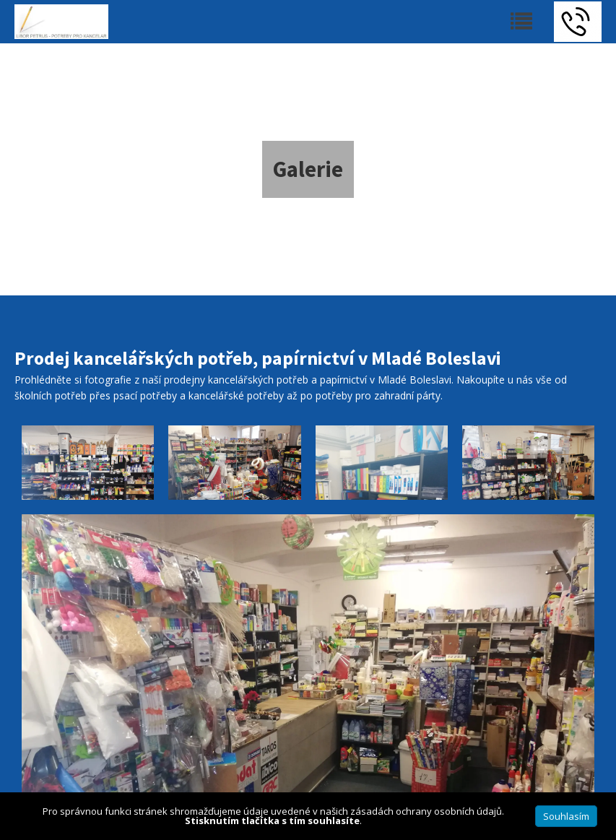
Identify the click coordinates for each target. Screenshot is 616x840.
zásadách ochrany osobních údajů (426, 811)
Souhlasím (566, 816)
